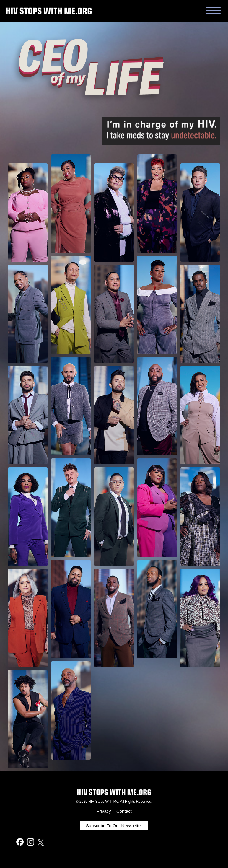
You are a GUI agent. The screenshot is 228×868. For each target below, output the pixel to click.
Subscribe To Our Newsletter (114, 826)
